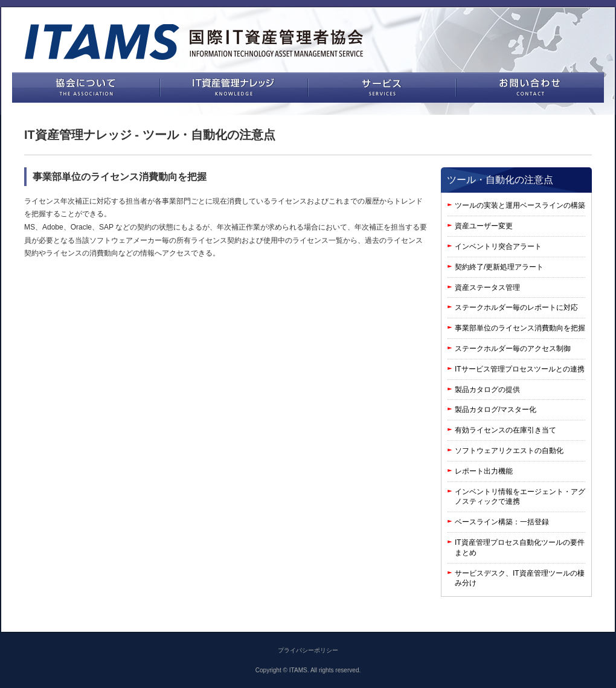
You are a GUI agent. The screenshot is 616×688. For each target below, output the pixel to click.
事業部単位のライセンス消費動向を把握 (520, 328)
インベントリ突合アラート (498, 246)
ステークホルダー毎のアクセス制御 (513, 349)
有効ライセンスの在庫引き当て (505, 430)
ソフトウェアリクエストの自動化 (509, 451)
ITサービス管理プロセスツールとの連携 (520, 369)
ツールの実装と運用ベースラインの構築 (520, 205)
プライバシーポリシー (308, 650)
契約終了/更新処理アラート (499, 267)
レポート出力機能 (484, 471)
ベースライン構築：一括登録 (502, 522)
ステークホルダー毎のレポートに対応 (516, 307)
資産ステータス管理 (487, 288)
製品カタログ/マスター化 (496, 410)
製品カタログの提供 (487, 390)
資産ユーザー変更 (484, 226)
